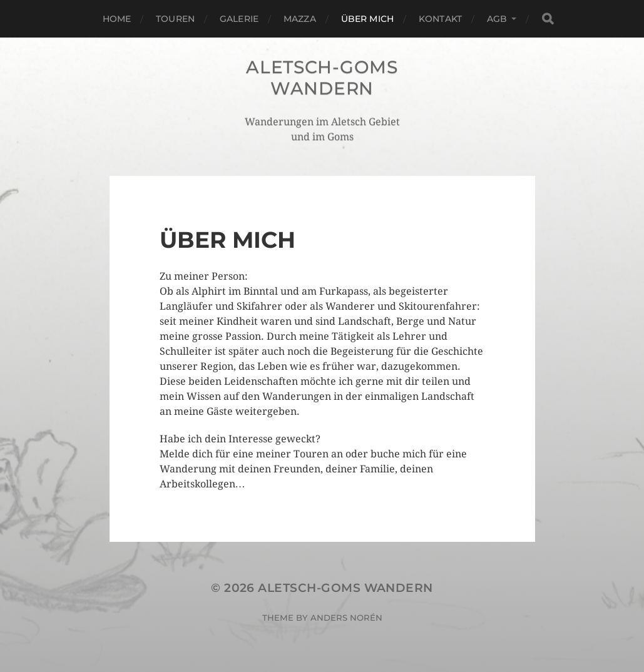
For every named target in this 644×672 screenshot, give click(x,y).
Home (117, 19)
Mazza (300, 19)
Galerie (239, 19)
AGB (497, 19)
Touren (175, 19)
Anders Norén (346, 618)
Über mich (367, 19)
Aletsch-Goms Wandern (322, 78)
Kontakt (440, 19)
